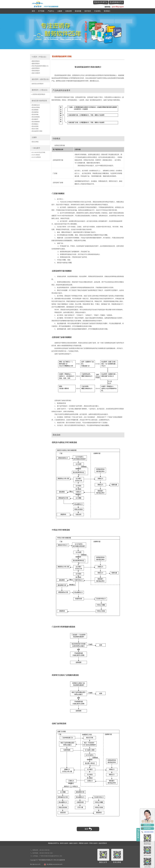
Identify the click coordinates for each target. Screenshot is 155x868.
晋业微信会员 (36, 105)
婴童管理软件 (36, 61)
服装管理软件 (36, 64)
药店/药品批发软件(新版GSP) (40, 66)
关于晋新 (41, 11)
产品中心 (51, 11)
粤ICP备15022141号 (35, 864)
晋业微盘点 (35, 124)
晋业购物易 (35, 110)
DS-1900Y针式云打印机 (39, 152)
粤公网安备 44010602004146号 (55, 864)
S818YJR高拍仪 (36, 157)
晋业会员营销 (36, 107)
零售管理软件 (36, 71)
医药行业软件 (64, 843)
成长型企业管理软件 (38, 84)
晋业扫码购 (35, 114)
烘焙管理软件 (36, 68)
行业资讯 (97, 11)
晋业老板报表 (36, 122)
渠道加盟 (78, 11)
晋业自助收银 (36, 117)
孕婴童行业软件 (84, 843)
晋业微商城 (35, 112)
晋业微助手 (35, 119)
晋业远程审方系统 (37, 131)
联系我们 (107, 11)
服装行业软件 (74, 843)
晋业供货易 (35, 126)
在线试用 (69, 11)
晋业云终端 (35, 142)
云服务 (60, 11)
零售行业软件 (94, 843)
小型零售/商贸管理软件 (39, 94)
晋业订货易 (35, 129)
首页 (33, 11)
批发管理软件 (103, 843)
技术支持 (88, 11)
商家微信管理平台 (54, 843)
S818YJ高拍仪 (36, 155)
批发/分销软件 (36, 73)
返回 (88, 829)
